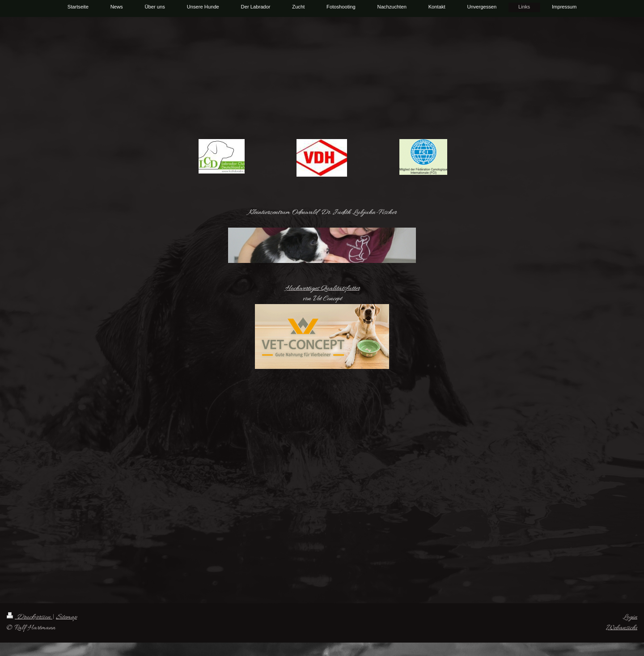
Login (630, 617)
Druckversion (30, 617)
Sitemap (66, 617)
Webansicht (622, 628)
